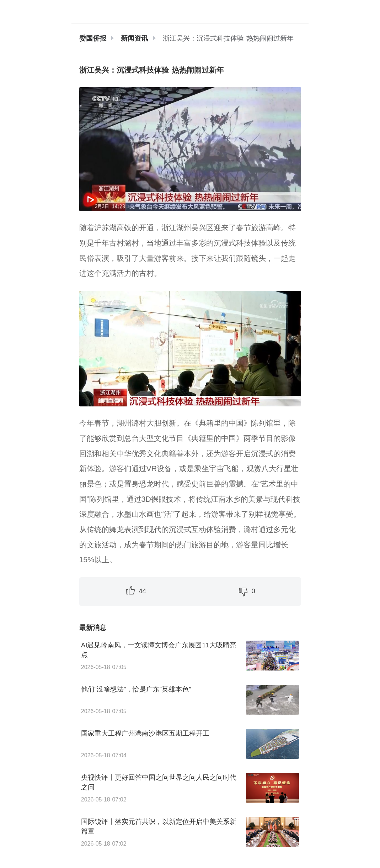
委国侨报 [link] (93, 38)
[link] (134, 38)
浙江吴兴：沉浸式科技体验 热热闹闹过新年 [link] (228, 38)
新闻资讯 (134, 38)
